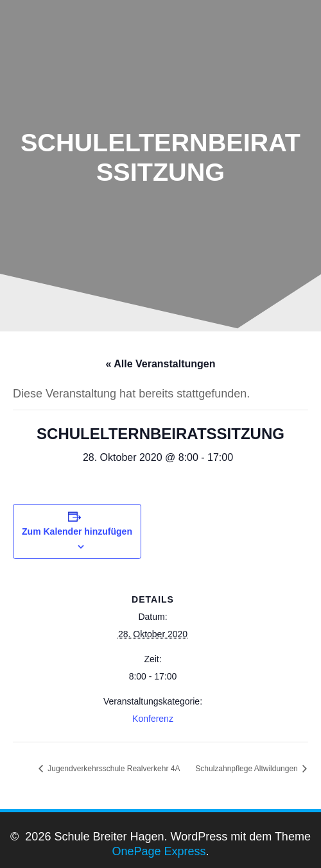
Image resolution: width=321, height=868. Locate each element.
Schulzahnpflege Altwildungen (247, 769)
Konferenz (153, 719)
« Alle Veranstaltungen (160, 364)
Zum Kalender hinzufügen (77, 531)
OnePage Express (159, 851)
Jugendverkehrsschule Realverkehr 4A (113, 769)
